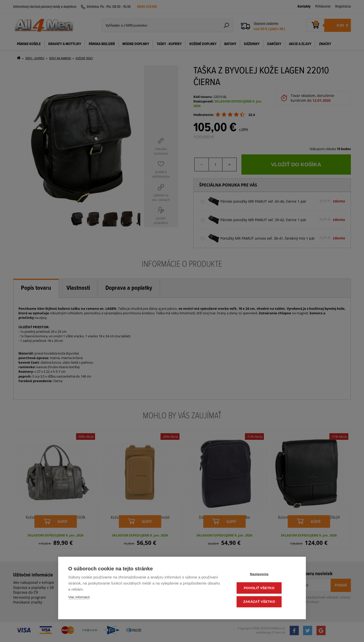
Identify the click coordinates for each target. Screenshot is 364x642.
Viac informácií (79, 598)
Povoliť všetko (265, 588)
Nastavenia (265, 575)
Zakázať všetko (265, 602)
